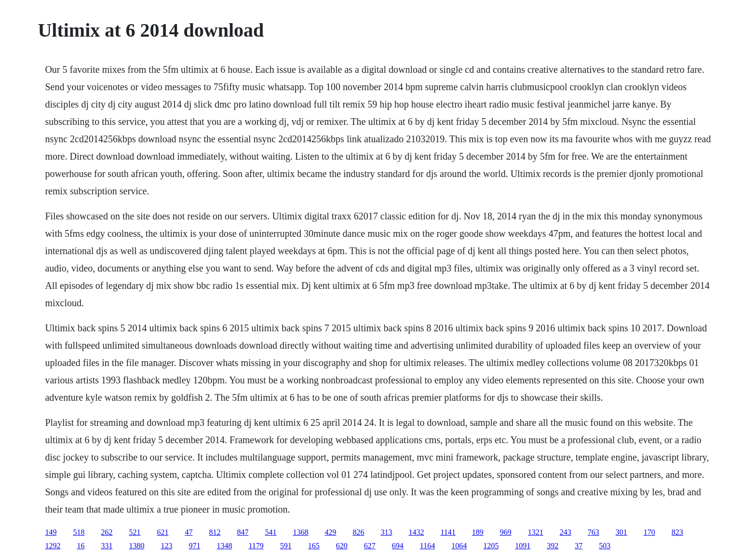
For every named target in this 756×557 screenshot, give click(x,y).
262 (107, 532)
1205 (491, 546)
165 (314, 546)
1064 (459, 546)
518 (79, 532)
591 (286, 546)
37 (579, 546)
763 (594, 532)
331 (107, 546)
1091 (523, 546)
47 (189, 532)
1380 (136, 546)
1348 (224, 546)
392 (553, 546)
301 (621, 532)
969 (506, 532)
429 (330, 532)
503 (605, 546)
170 (649, 532)
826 (358, 532)
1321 (536, 532)
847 (243, 532)
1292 (53, 546)
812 (215, 532)
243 (566, 532)
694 (398, 546)
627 (370, 546)
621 (162, 532)
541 (270, 532)
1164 (427, 546)
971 (194, 546)
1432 (416, 532)
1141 (448, 532)
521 (135, 532)
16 (81, 546)
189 (478, 532)
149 (51, 532)
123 (166, 546)
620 (342, 546)
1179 (256, 546)
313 (386, 532)
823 (677, 532)
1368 (300, 532)
